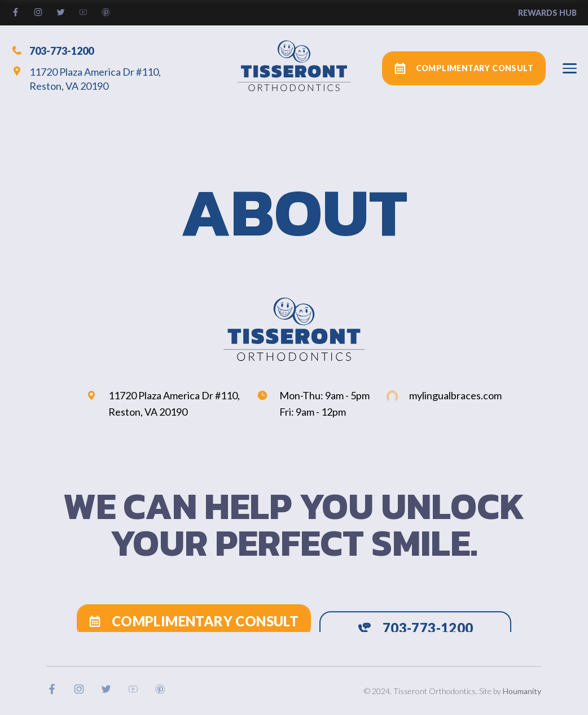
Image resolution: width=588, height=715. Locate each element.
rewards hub (547, 13)
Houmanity (522, 691)
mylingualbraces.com (444, 395)
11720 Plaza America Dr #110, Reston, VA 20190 (86, 79)
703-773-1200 (52, 50)
